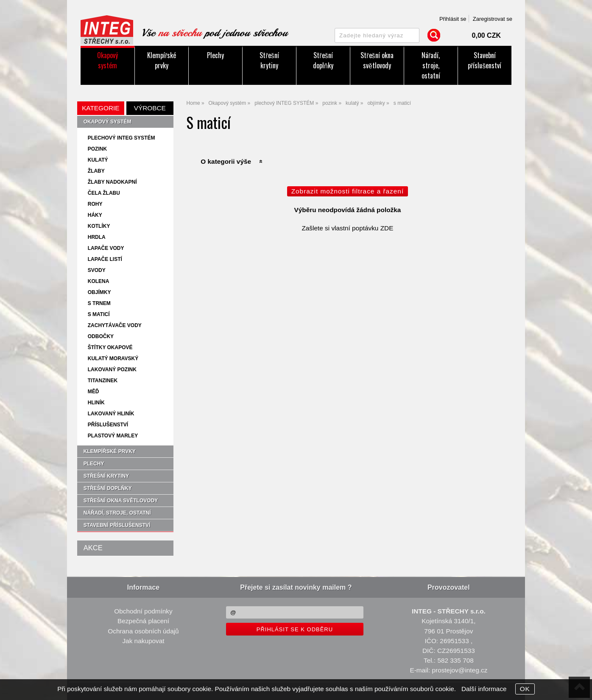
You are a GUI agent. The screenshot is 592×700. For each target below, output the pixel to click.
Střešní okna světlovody (377, 60)
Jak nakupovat (143, 641)
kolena (99, 281)
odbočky (101, 336)
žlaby (96, 171)
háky (95, 215)
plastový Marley (113, 436)
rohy (95, 204)
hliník (96, 403)
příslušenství (108, 425)
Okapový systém (108, 60)
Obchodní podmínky (143, 611)
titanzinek (103, 381)
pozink (97, 149)
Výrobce (150, 108)
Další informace (484, 689)
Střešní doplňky (323, 60)
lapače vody (106, 248)
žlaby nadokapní (112, 182)
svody (97, 270)
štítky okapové (110, 347)
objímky (99, 292)
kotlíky (99, 226)
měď (94, 392)
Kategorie (101, 108)
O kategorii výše (226, 161)
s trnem (99, 303)
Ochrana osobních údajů (143, 631)
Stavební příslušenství (484, 60)
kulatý (98, 160)
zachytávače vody (115, 325)
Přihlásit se (453, 19)
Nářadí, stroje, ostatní (431, 65)
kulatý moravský (113, 358)
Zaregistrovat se (493, 19)
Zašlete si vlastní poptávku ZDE (347, 228)
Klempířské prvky (162, 60)
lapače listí (105, 259)
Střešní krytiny (269, 60)
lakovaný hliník (111, 414)
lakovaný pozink (112, 370)
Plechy (215, 55)
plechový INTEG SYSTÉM (121, 138)
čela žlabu (104, 193)
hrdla (97, 237)
